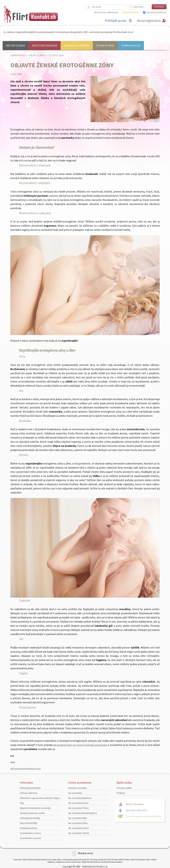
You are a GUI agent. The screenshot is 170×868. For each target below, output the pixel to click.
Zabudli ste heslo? (131, 12)
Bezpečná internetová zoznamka (35, 808)
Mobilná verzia (86, 853)
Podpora (121, 793)
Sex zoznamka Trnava (79, 828)
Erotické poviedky (45, 45)
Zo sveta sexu (105, 45)
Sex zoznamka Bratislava (80, 798)
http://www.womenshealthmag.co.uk (25, 769)
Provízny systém (124, 788)
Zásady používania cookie (32, 813)
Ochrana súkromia (29, 793)
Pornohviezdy (131, 45)
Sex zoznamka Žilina (78, 823)
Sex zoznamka (75, 793)
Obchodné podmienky (30, 788)
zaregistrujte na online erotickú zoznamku (82, 745)
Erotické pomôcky (77, 45)
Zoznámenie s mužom (30, 838)
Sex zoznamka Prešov (79, 808)
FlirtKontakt (18, 55)
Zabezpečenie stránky (30, 818)
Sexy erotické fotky (29, 823)
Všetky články (16, 45)
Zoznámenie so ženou (30, 833)
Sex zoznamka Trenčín (79, 833)
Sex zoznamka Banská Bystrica (83, 813)
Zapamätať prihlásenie (156, 12)
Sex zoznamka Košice (78, 803)
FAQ (22, 803)
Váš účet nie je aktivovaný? (106, 12)
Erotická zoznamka (77, 788)
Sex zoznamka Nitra (78, 818)
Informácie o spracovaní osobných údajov (40, 798)
